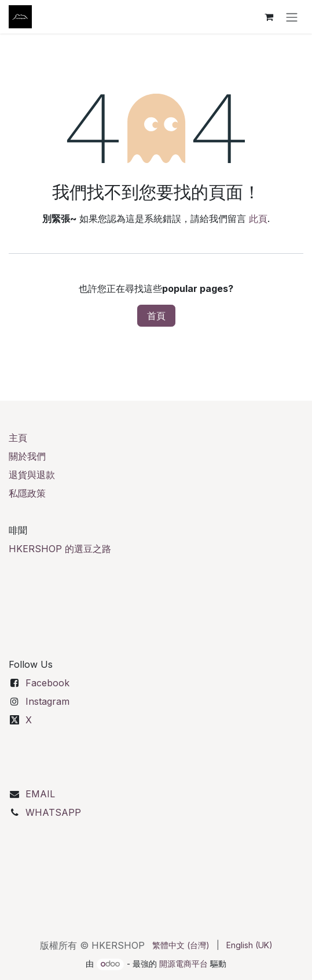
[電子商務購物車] (269, 17)
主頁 (18, 438)
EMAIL (40, 794)
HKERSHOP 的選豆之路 (60, 549)
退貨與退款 (32, 475)
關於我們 (27, 456)
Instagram (47, 701)
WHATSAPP (53, 812)
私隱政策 (27, 493)
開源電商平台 (183, 964)
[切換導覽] (292, 17)
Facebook (47, 683)
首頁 (156, 316)
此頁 (258, 219)
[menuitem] (181, 945)
